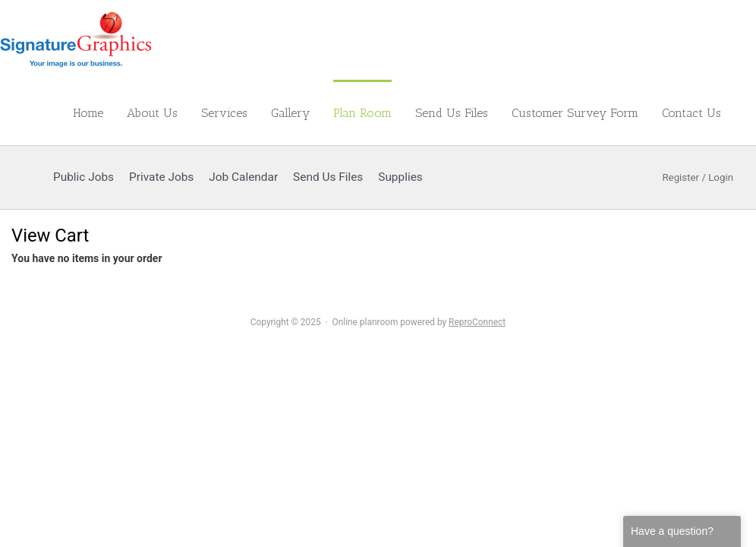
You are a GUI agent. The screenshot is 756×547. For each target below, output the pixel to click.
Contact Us (691, 113)
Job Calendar (243, 177)
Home (88, 113)
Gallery (290, 113)
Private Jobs (161, 177)
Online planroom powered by (419, 322)
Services (224, 113)
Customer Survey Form (575, 113)
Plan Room (362, 113)
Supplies (400, 177)
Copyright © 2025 (286, 322)
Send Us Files (452, 113)
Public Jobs (83, 177)
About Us (152, 113)
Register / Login (689, 177)
